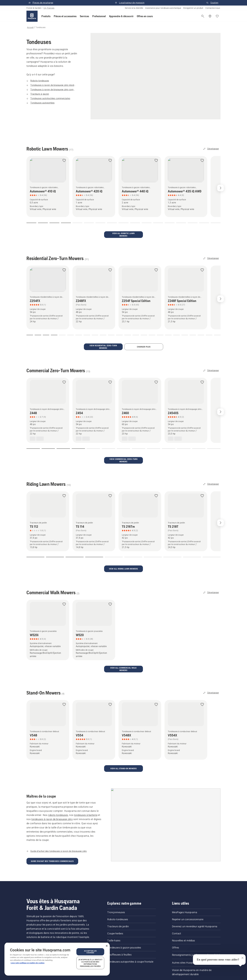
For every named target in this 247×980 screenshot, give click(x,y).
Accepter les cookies (90, 952)
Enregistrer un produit (193, 8)
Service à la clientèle (134, 8)
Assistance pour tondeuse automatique (163, 8)
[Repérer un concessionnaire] (210, 16)
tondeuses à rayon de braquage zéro (52, 797)
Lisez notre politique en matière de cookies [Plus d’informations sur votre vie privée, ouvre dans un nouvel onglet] (28, 963)
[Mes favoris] (217, 16)
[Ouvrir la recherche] (203, 16)
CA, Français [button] (49, 8)
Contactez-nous (213, 8)
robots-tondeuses (58, 793)
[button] (46, 16)
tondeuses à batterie (86, 793)
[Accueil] (32, 16)
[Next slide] (221, 188)
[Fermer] (107, 946)
